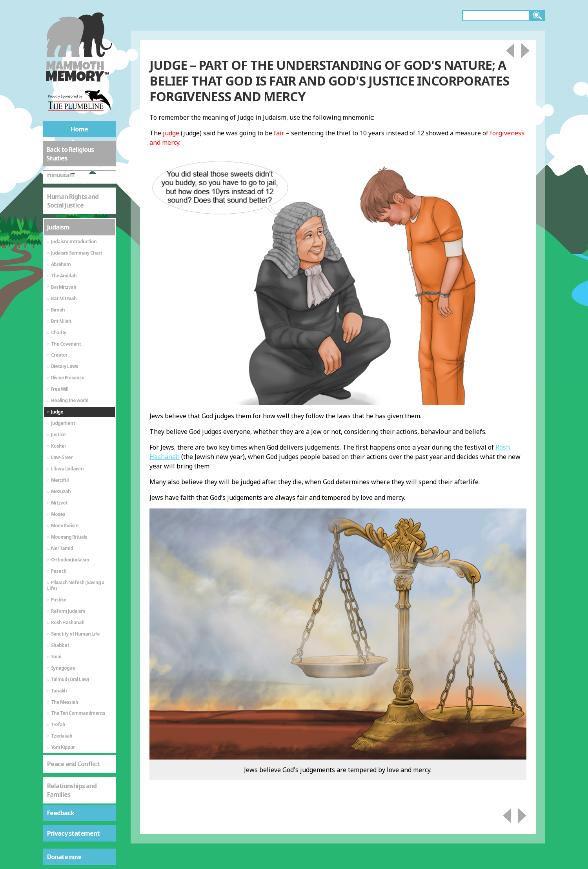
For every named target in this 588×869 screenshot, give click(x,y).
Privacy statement (73, 833)
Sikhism (58, 795)
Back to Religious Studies (70, 154)
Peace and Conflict (73, 673)
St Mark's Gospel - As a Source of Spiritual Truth (78, 734)
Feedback (61, 813)
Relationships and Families (72, 699)
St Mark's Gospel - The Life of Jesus (78, 769)
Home (79, 129)
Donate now (64, 857)
